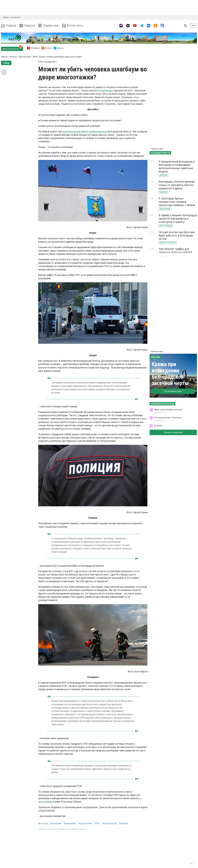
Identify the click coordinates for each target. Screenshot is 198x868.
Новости (27, 26)
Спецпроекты (16, 17)
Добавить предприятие (173, 432)
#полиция (123, 823)
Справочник (49, 26)
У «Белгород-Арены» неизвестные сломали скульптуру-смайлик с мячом (177, 202)
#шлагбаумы (56, 823)
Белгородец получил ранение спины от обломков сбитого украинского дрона (177, 185)
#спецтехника (70, 823)
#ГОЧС (97, 823)
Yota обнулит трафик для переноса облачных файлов (175, 251)
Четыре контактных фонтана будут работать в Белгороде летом (177, 235)
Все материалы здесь (173, 391)
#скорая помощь (110, 823)
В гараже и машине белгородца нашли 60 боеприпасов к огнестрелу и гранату (178, 219)
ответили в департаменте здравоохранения (85, 132)
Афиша (6, 17)
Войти (193, 25)
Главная (9, 26)
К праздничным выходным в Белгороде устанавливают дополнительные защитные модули (176, 166)
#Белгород (43, 823)
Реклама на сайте (157, 149)
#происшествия (85, 823)
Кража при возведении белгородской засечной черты (170, 374)
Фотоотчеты (73, 26)
